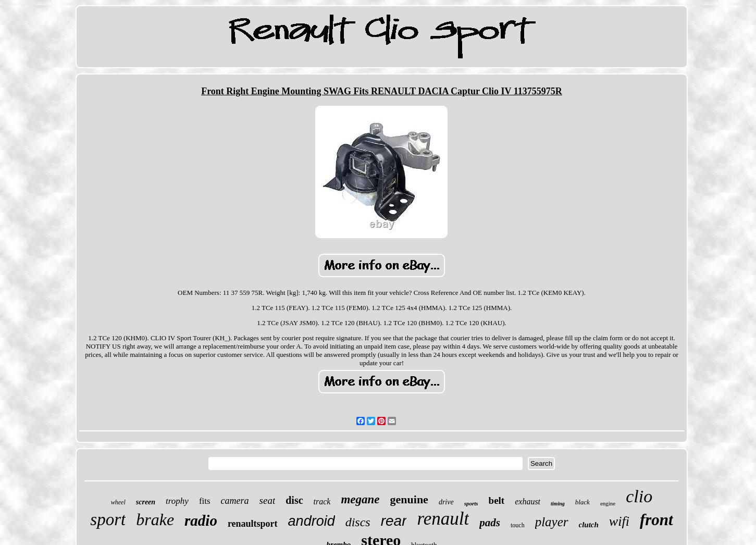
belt (497, 500)
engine (608, 503)
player (552, 522)
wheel (118, 502)
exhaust (528, 501)
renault (443, 519)
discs (358, 522)
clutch (589, 525)
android (312, 521)
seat (268, 500)
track (322, 501)
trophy (177, 501)
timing (558, 504)
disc (294, 500)
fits (205, 501)
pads (490, 523)
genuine (409, 499)
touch (518, 525)
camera (235, 501)
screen (146, 502)
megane (360, 499)
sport (108, 519)
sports (471, 503)
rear (394, 521)
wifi (619, 521)
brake (155, 519)
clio (639, 496)
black (583, 502)
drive (446, 502)
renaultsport (253, 524)
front (656, 520)
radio (201, 521)
